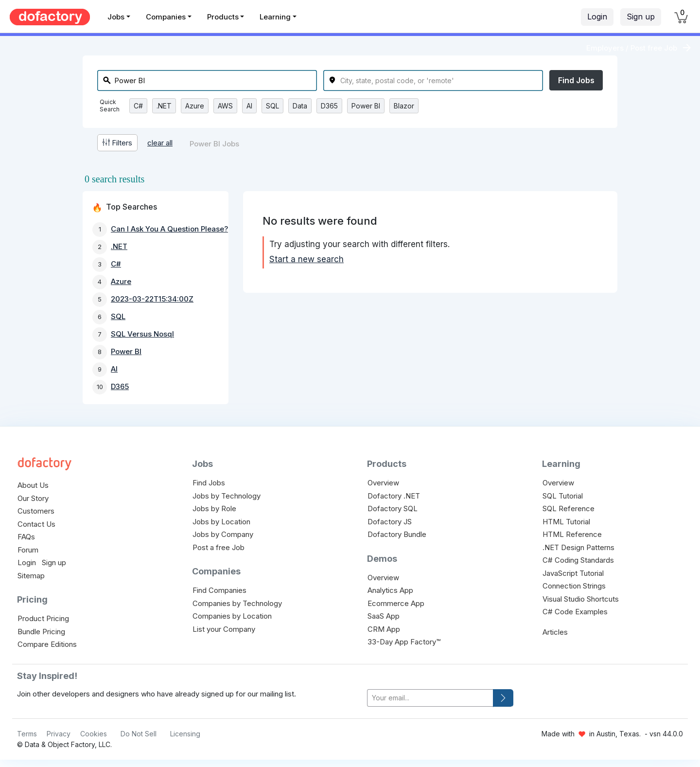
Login (597, 17)
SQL (272, 106)
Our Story (33, 498)
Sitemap (31, 576)
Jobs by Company (223, 534)
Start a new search (306, 259)
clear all (160, 143)
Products (223, 17)
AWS (225, 106)
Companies (166, 17)
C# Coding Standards (578, 560)
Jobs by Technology (227, 496)
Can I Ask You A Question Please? (169, 229)
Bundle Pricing (41, 632)
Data (300, 106)
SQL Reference (569, 508)
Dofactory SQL (393, 508)
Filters (117, 143)
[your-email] (430, 698)
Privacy (59, 734)
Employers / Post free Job (632, 48)
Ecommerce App (396, 603)
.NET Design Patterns (578, 547)
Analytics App (390, 590)
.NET (164, 106)
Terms (27, 734)
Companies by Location (232, 616)
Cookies (94, 734)
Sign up (641, 17)
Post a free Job (219, 547)
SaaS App (384, 616)
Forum (28, 550)
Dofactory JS (390, 522)
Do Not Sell (139, 734)
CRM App (384, 629)
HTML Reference (572, 534)
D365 (329, 106)
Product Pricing (43, 618)
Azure (195, 106)
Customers (36, 511)
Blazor (404, 106)
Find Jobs (576, 80)
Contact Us (36, 524)
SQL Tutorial (563, 496)
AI (249, 106)
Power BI (366, 106)
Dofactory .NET (394, 496)
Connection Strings (574, 586)
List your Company (224, 629)
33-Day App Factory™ (404, 642)
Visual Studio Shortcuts (581, 599)
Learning (275, 17)
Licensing (185, 734)
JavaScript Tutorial (573, 573)
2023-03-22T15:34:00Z (152, 299)
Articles (555, 632)
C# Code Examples (575, 612)
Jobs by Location (221, 522)
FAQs (26, 537)
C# (138, 106)
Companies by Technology (237, 603)
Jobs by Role (214, 508)
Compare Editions (47, 644)
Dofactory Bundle (397, 534)
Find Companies (219, 590)
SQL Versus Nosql (142, 334)
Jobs (116, 17)
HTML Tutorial (566, 522)
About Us (33, 485)
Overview (383, 483)
